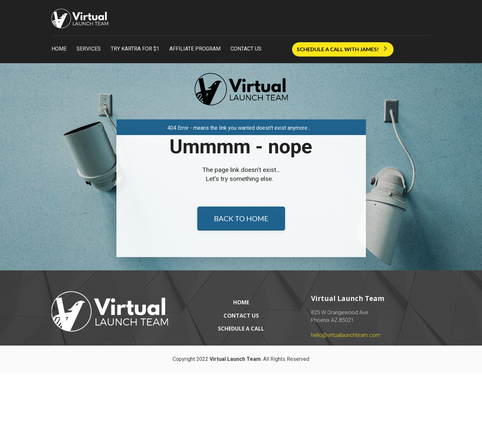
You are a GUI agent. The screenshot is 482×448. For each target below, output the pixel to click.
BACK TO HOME (241, 256)
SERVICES (89, 49)
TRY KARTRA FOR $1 (135, 49)
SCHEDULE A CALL (241, 404)
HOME (59, 49)
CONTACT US (246, 49)
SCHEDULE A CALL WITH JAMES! (342, 49)
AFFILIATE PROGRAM (195, 49)
